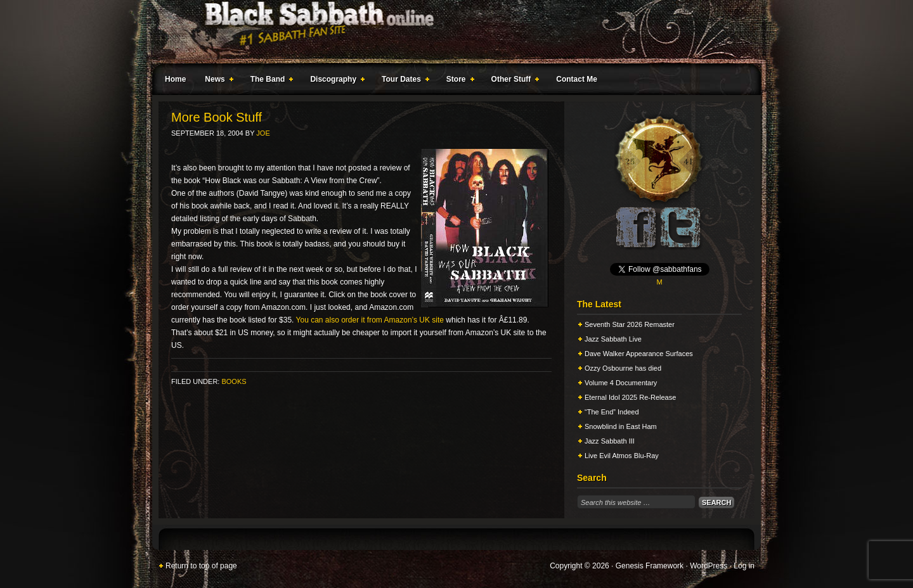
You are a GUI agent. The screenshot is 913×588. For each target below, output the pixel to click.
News (216, 81)
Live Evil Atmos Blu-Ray (622, 456)
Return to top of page (201, 566)
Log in (744, 566)
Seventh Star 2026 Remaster (630, 324)
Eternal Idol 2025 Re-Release (630, 397)
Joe (263, 133)
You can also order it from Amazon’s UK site (370, 320)
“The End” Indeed (612, 412)
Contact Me (577, 79)
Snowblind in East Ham (621, 426)
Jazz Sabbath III (610, 441)
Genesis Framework (650, 566)
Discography (335, 81)
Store (458, 81)
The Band (269, 81)
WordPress (709, 566)
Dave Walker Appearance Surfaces (639, 354)
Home (175, 79)
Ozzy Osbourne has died (623, 368)
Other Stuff (513, 81)
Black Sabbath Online (450, 32)
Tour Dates (403, 81)
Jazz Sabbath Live (613, 339)
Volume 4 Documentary (621, 383)
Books (234, 381)
